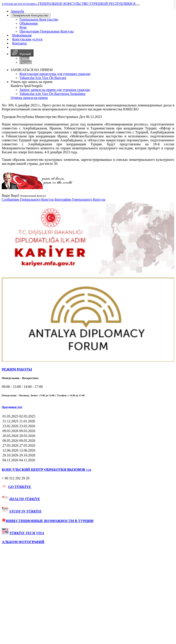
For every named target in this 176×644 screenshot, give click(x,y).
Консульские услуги (27, 39)
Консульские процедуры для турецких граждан (55, 74)
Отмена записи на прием (29, 98)
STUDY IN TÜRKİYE (25, 511)
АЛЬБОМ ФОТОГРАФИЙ (23, 542)
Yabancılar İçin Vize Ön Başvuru (43, 78)
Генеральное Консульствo (31, 15)
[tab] (88, 369)
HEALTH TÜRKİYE (25, 499)
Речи (23, 27)
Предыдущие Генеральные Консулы (47, 31)
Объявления (29, 23)
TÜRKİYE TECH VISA (27, 533)
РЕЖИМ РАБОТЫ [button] (17, 369)
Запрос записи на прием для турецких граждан (55, 90)
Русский (22, 53)
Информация (22, 35)
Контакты (19, 43)
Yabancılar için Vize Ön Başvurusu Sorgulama (52, 94)
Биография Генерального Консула (80, 199)
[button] (88, 407)
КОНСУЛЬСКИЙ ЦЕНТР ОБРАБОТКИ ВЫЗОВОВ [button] (46, 470)
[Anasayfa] (17, 11)
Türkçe (24, 58)
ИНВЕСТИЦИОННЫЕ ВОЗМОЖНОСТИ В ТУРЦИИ (48, 521)
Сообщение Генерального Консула (28, 199)
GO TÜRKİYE (20, 487)
